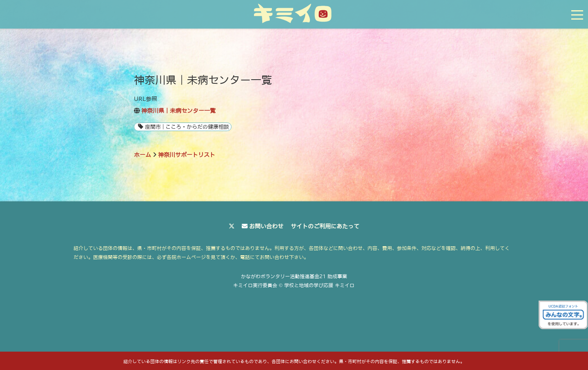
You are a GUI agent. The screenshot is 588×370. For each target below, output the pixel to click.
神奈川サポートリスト (187, 155)
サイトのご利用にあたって (325, 226)
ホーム (143, 155)
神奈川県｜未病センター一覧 (178, 111)
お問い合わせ (266, 226)
